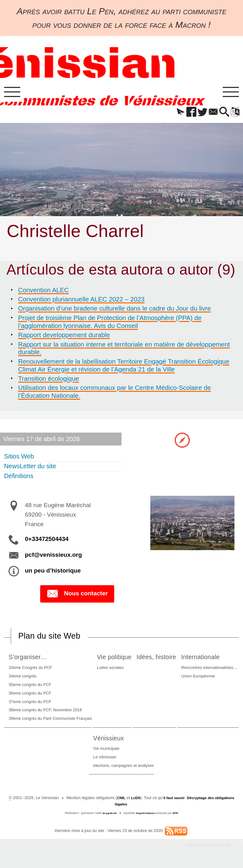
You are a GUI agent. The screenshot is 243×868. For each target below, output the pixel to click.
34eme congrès (32, 678)
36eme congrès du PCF (39, 695)
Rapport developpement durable (65, 337)
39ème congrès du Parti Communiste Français (59, 721)
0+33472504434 (47, 540)
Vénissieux (168, 740)
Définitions (19, 477)
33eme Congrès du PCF (40, 670)
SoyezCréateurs (146, 815)
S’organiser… (39, 659)
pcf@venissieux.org (53, 556)
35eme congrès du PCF (39, 687)
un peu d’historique (53, 572)
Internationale (57, 740)
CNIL (128, 800)
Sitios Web (19, 458)
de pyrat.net (108, 815)
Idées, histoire (207, 659)
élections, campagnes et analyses (182, 768)
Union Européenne (52, 759)
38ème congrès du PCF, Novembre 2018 (54, 712)
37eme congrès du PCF (39, 704)
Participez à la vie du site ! (206, 848)
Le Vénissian (163, 759)
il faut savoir (184, 800)
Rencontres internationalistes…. (64, 751)
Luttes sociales (137, 670)
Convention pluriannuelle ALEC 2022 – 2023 (82, 301)
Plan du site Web (53, 638)
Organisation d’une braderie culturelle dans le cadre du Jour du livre (115, 311)
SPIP (177, 815)
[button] (172, 115)
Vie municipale (164, 751)
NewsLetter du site (31, 468)
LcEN (143, 800)
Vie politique (143, 659)
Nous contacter (77, 596)
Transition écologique (49, 380)
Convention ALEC (44, 292)
